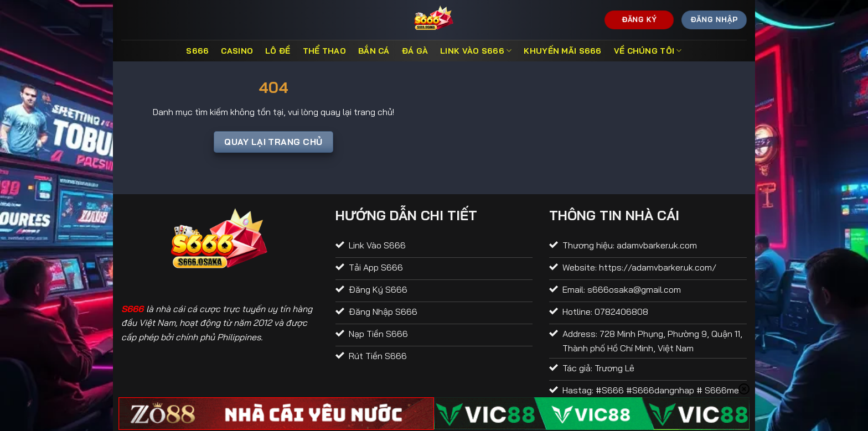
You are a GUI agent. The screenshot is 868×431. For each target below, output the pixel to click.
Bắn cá (374, 51)
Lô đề (278, 51)
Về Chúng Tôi (648, 51)
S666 (197, 51)
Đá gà (415, 51)
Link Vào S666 (476, 51)
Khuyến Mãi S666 (562, 51)
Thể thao (324, 51)
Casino (237, 51)
